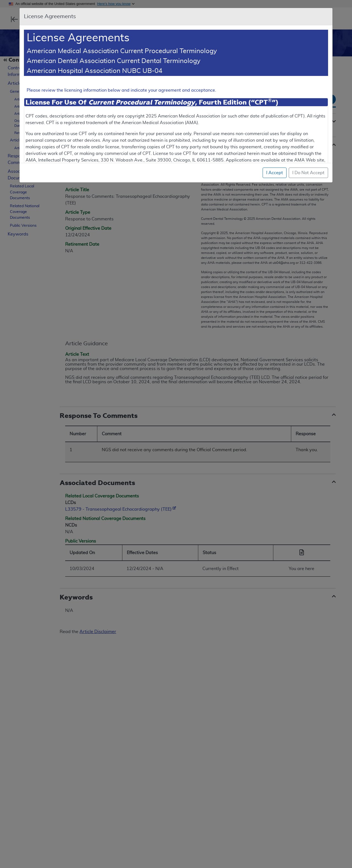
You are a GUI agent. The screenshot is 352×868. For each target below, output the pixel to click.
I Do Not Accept (308, 173)
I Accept (275, 173)
